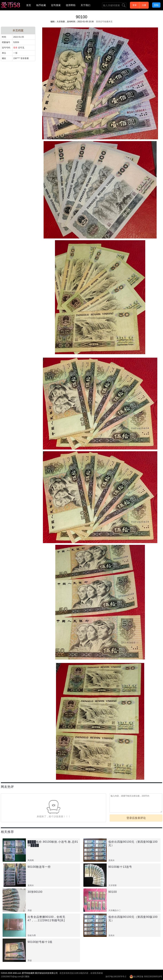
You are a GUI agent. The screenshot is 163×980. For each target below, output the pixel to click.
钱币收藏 (41, 5)
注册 (144, 5)
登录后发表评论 (136, 818)
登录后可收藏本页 (104, 22)
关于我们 (85, 5)
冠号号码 (6, 48)
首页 (29, 5)
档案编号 (6, 42)
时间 (4, 37)
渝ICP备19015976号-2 (116, 977)
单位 (4, 53)
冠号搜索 (56, 5)
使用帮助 (71, 5)
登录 (135, 5)
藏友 (4, 58)
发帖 (156, 5)
